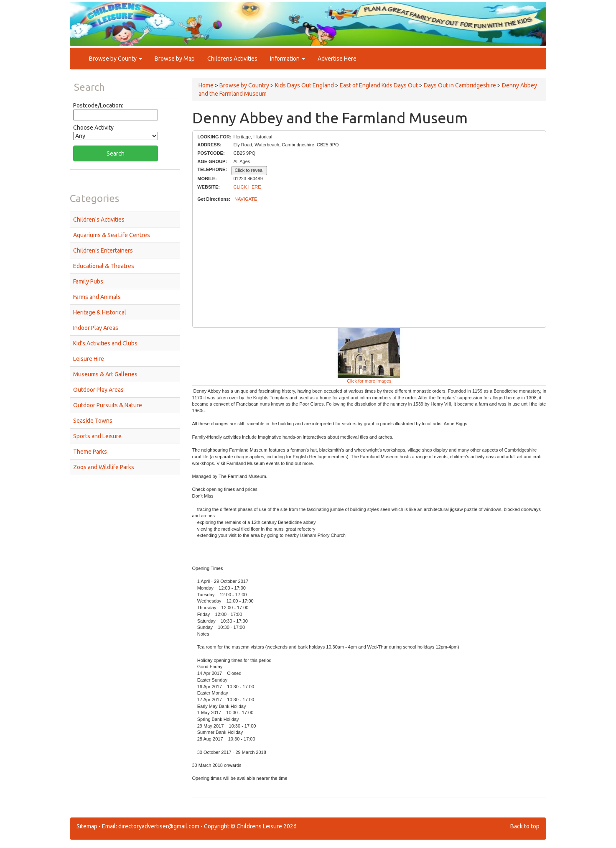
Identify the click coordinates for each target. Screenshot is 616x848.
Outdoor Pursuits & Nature (108, 405)
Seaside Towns (93, 421)
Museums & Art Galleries (105, 374)
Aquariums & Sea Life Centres (112, 235)
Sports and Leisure (97, 436)
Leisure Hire (89, 359)
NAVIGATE (246, 199)
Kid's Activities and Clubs (105, 343)
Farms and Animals (97, 297)
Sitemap (87, 826)
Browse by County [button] (116, 59)
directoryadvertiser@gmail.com (159, 826)
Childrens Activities (232, 59)
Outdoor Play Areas (98, 390)
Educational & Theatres (104, 266)
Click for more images (369, 381)
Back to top (525, 826)
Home (206, 85)
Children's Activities (99, 220)
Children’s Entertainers (103, 250)
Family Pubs (88, 281)
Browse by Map (175, 59)
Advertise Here (337, 59)
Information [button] (288, 59)
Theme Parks (90, 452)
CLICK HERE (247, 187)
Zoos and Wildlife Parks (104, 467)
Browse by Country (244, 85)
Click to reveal (249, 170)
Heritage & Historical (100, 312)
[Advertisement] (369, 265)
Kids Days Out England (304, 85)
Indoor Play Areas (96, 328)
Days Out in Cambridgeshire (460, 85)
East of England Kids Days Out (379, 85)
